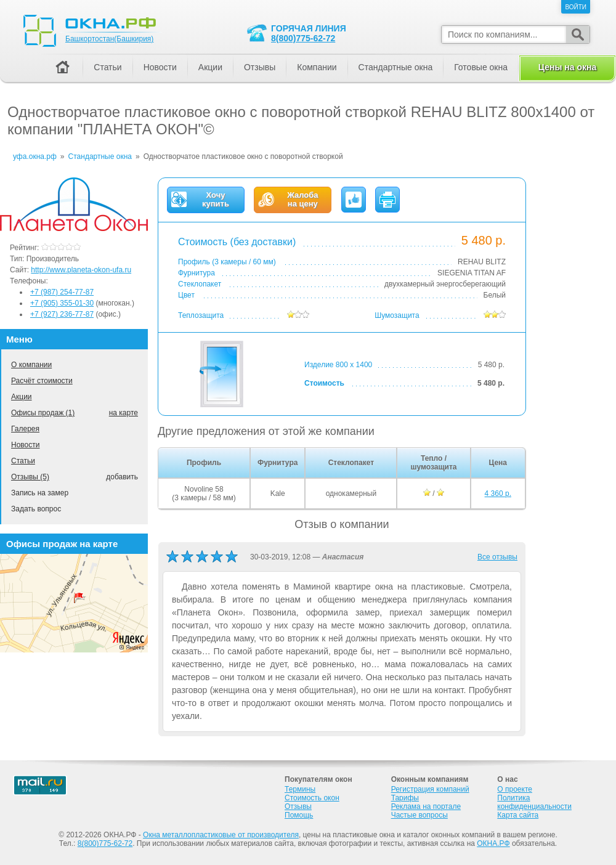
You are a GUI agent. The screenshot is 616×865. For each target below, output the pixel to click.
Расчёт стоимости (42, 381)
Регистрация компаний (430, 789)
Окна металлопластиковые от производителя (221, 835)
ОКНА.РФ (493, 843)
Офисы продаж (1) (43, 413)
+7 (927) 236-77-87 (62, 314)
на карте (124, 413)
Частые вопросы (419, 815)
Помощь (299, 815)
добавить (122, 477)
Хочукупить (216, 200)
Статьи (23, 461)
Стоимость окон (312, 798)
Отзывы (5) (30, 477)
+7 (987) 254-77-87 (62, 292)
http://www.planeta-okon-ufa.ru (81, 270)
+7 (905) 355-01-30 (62, 303)
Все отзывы (497, 557)
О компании (31, 365)
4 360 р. (498, 493)
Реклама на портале (426, 806)
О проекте (515, 789)
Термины (300, 789)
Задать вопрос (36, 509)
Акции (22, 397)
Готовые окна (481, 67)
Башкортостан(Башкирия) (109, 39)
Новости (25, 445)
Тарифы (405, 798)
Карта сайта (518, 815)
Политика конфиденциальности (534, 802)
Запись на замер (40, 493)
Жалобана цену (302, 200)
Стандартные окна (396, 67)
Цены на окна (567, 67)
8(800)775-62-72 (303, 38)
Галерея (25, 429)
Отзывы (260, 67)
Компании (317, 67)
